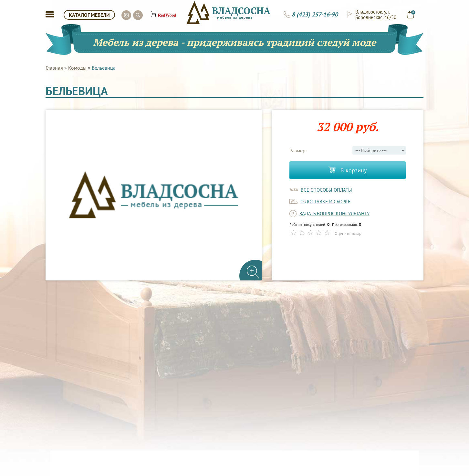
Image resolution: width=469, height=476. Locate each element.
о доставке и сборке (325, 202)
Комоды (77, 68)
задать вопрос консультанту (334, 213)
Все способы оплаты (326, 190)
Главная (54, 68)
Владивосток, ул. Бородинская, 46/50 (376, 15)
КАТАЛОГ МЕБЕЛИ (89, 15)
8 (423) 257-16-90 (315, 15)
